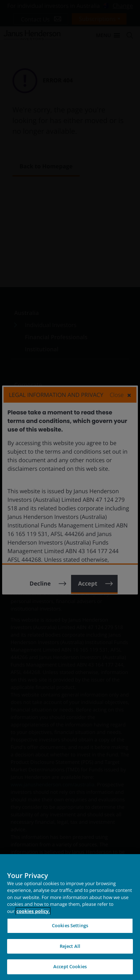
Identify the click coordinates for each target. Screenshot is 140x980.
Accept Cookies (70, 966)
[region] (70, 917)
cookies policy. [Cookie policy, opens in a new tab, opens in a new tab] (33, 911)
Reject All (70, 946)
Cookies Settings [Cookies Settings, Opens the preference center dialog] (70, 925)
